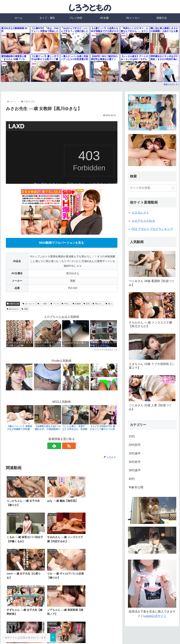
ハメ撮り (43, 304)
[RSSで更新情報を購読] (65, 446)
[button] (173, 188)
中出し (66, 304)
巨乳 (87, 304)
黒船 (25, 309)
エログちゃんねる (143, 221)
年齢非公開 (13, 304)
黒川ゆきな (13, 309)
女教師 (77, 304)
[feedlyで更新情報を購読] (58, 446)
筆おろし (98, 304)
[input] (152, 188)
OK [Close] (53, 637)
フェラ (55, 304)
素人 (109, 304)
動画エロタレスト (172, 84)
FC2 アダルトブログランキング (152, 229)
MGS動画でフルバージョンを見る (62, 243)
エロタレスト (140, 213)
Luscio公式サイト (155, 616)
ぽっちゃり (29, 304)
